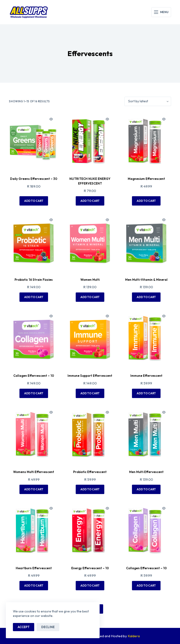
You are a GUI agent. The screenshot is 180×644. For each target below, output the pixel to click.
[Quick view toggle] (51, 119)
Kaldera (134, 636)
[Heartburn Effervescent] (34, 530)
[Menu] (161, 12)
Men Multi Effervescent (146, 472)
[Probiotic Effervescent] (90, 434)
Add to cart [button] (34, 201)
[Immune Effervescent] (146, 338)
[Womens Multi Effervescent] (34, 434)
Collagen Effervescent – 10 (34, 376)
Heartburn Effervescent (34, 568)
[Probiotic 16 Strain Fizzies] (34, 242)
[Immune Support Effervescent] (90, 338)
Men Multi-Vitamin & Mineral (146, 280)
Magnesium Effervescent (146, 179)
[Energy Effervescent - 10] (90, 530)
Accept (24, 627)
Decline (48, 627)
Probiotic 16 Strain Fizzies (34, 280)
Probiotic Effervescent (90, 472)
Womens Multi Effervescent (34, 472)
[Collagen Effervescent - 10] (34, 338)
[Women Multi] (90, 242)
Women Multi (90, 280)
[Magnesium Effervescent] (146, 141)
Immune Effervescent (146, 376)
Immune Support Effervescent (90, 376)
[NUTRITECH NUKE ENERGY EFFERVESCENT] (90, 141)
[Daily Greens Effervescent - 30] (34, 141)
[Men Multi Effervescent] (146, 434)
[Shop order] (148, 101)
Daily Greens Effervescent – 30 (34, 179)
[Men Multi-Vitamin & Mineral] (146, 242)
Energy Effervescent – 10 (90, 568)
